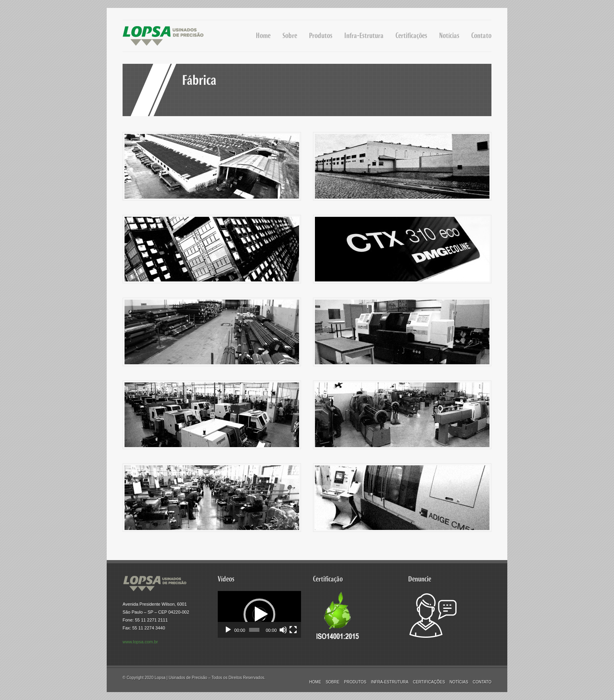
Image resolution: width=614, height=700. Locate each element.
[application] (259, 614)
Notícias (449, 35)
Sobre (290, 35)
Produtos (321, 35)
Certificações (411, 35)
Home (263, 35)
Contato (481, 35)
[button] (259, 614)
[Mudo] (283, 630)
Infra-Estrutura (364, 35)
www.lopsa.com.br (140, 642)
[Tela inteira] (293, 630)
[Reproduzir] (228, 630)
